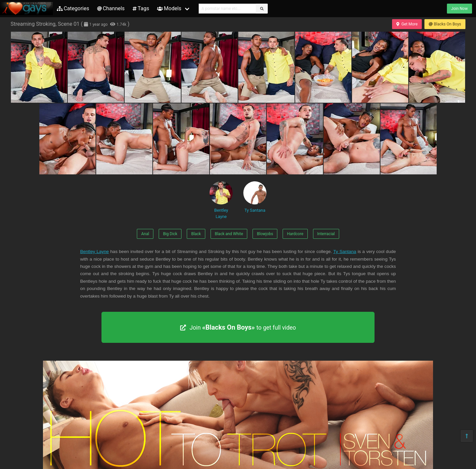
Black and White (229, 234)
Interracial (326, 234)
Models (169, 8)
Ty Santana (255, 197)
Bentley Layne (221, 200)
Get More (407, 24)
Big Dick (170, 234)
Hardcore (295, 234)
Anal (145, 234)
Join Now (459, 9)
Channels (111, 8)
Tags (141, 8)
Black (196, 234)
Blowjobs (265, 234)
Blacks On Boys (445, 24)
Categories (73, 8)
